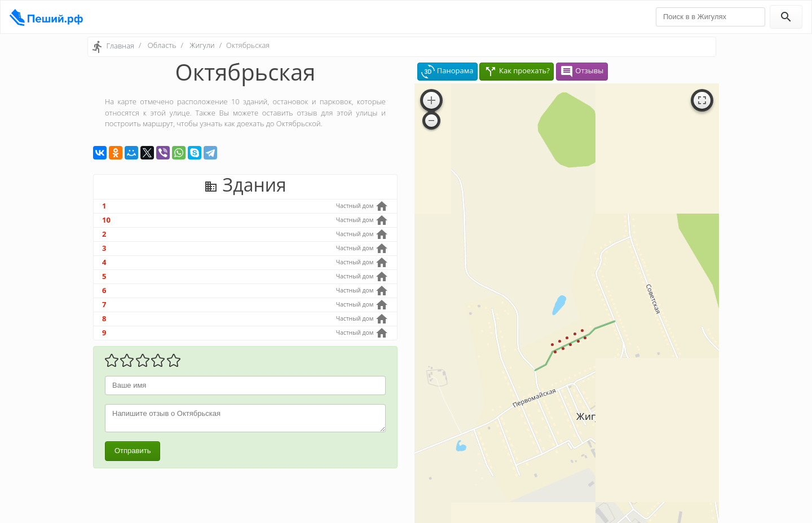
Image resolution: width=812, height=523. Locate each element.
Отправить (133, 451)
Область (162, 45)
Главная (120, 46)
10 (106, 220)
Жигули (202, 45)
